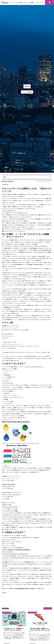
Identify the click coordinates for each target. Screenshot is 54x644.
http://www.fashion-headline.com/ (10, 328)
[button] (50, 177)
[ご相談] (49, 2)
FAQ (43, 2)
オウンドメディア (48, 181)
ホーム (12, 2)
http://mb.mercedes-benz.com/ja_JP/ (11, 344)
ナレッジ (38, 3)
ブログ (42, 181)
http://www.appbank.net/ (8, 336)
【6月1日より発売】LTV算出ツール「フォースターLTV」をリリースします (39, 630)
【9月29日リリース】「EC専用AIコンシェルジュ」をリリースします (14, 629)
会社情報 (32, 3)
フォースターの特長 (18, 2)
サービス (26, 3)
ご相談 (49, 4)
